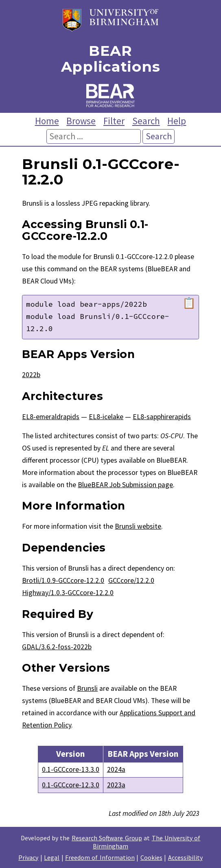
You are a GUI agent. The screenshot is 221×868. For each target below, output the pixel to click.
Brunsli (87, 688)
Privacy (28, 857)
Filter (114, 121)
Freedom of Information (100, 857)
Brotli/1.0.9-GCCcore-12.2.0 (63, 580)
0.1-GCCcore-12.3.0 (71, 785)
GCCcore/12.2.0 (131, 580)
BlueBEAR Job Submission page (125, 485)
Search (146, 121)
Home (47, 121)
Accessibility (185, 857)
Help (177, 121)
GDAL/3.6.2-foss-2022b (57, 647)
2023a (116, 785)
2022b (31, 375)
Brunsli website (138, 526)
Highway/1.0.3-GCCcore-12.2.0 (68, 593)
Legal (52, 857)
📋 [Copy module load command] (189, 303)
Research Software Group (107, 838)
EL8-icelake (106, 417)
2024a (116, 769)
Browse (81, 121)
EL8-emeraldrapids (51, 417)
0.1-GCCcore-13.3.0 (71, 769)
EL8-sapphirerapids (162, 417)
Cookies (151, 857)
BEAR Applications (110, 59)
